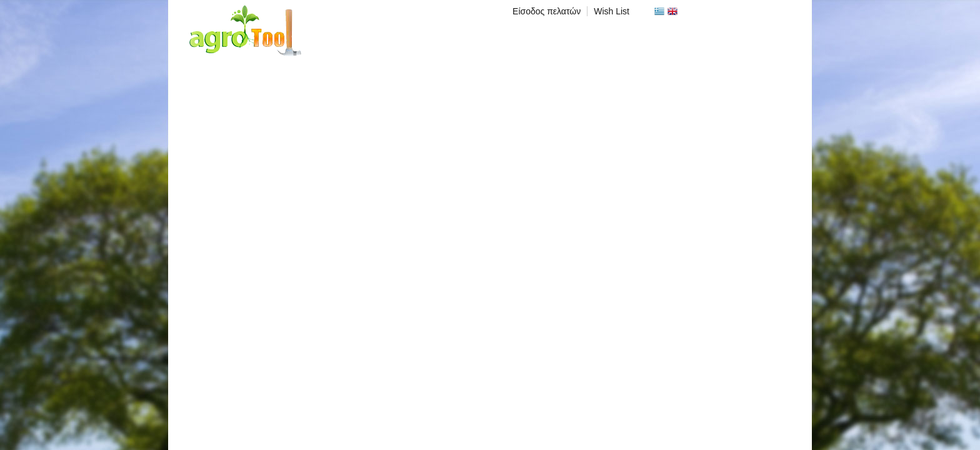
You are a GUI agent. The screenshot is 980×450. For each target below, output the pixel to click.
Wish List (612, 11)
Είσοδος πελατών (547, 11)
